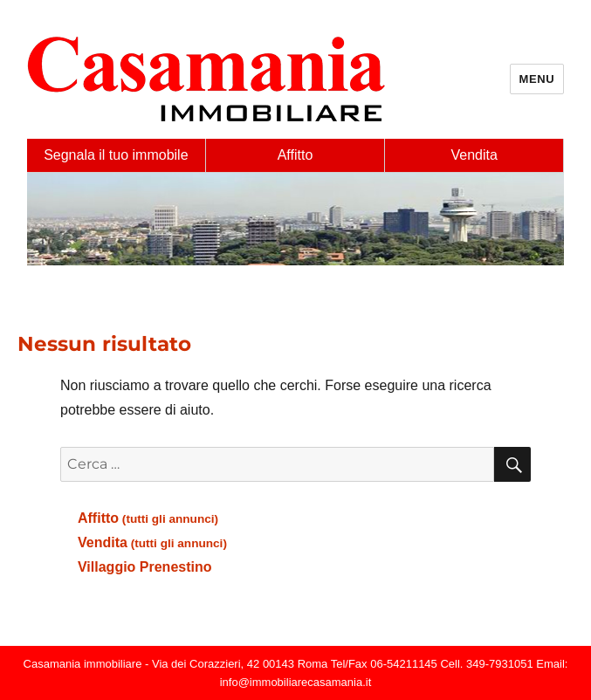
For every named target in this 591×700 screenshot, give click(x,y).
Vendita (474, 155)
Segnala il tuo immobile (116, 155)
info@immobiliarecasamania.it (296, 682)
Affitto (295, 155)
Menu (537, 79)
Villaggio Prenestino (145, 567)
